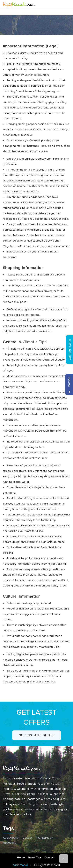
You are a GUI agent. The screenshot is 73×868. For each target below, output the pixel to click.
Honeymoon (45, 838)
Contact (50, 858)
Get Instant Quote (37, 735)
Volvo (27, 838)
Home (21, 858)
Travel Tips (35, 858)
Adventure (11, 838)
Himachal (9, 843)
